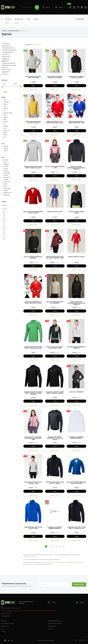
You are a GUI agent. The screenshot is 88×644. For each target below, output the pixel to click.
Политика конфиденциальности (55, 621)
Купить (33, 86)
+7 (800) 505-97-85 (83, 640)
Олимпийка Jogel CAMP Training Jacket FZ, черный (55, 483)
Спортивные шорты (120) (8, 48)
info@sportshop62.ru (6, 616)
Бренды (7, 23)
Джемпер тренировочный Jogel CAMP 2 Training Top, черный (55, 392)
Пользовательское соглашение (55, 623)
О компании (8, 19)
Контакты (36, 19)
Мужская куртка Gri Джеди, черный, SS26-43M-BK (76, 77)
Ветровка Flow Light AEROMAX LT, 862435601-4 (76, 347)
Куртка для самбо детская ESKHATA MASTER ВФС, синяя (76, 122)
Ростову (53, 562)
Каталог (46, 7)
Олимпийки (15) (6, 59)
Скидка (4, 92)
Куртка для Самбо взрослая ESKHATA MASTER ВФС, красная (33, 302)
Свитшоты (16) (6, 54)
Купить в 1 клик (33, 89)
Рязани (44, 562)
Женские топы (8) (6, 70)
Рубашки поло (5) (6, 57)
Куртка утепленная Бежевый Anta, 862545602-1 (55, 302)
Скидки (16, 23)
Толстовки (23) (6, 43)
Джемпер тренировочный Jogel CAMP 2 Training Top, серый (33, 167)
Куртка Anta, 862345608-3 (76, 392)
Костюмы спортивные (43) (8, 63)
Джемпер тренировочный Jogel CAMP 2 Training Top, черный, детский (33, 393)
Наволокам (78, 562)
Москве (48, 562)
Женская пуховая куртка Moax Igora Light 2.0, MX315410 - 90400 (55, 257)
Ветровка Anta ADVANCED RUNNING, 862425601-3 (76, 438)
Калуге (68, 562)
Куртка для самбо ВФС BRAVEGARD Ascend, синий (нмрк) (76, 483)
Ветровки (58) (5, 72)
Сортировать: (28, 44)
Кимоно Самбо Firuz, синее (55, 212)
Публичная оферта (52, 626)
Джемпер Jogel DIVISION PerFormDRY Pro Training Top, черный (55, 438)
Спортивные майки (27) (8, 52)
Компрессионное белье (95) (9, 65)
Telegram (59, 7)
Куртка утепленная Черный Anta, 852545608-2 (33, 257)
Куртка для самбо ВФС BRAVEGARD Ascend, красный (33, 212)
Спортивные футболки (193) (9, 50)
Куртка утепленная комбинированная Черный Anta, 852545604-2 (76, 168)
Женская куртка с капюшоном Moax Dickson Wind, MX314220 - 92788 (33, 438)
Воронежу (58, 562)
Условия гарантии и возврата (8, 623)
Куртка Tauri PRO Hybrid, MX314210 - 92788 (55, 167)
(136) (5, 61)
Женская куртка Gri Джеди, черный (76, 212)
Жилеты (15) (5, 67)
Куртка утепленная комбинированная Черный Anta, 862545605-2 (76, 303)
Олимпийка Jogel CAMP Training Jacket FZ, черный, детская (76, 528)
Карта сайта (51, 629)
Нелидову (31, 564)
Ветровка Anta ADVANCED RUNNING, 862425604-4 (55, 528)
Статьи (28, 19)
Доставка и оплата (19, 19)
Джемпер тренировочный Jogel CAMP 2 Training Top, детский (33, 347)
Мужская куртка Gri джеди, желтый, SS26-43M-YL (33, 122)
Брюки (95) (4, 74)
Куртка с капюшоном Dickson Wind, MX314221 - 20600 (55, 347)
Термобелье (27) (6, 46)
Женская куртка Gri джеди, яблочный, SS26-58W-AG (55, 77)
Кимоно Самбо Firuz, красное (76, 257)
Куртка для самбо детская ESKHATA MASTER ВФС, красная (55, 122)
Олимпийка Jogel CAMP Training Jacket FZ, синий (33, 528)
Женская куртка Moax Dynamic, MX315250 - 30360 (33, 483)
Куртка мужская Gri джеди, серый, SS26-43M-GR (33, 77)
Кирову (63, 562)
